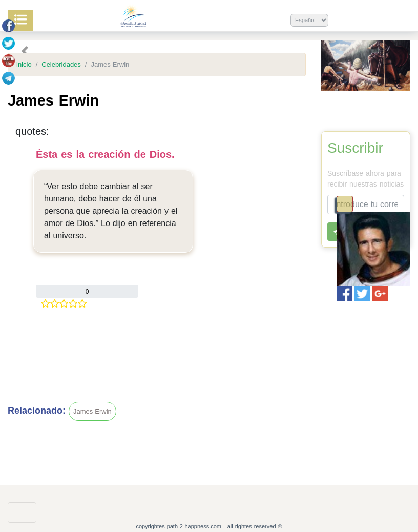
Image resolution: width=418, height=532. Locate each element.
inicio (24, 65)
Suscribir (355, 148)
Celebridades (61, 65)
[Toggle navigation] (345, 204)
